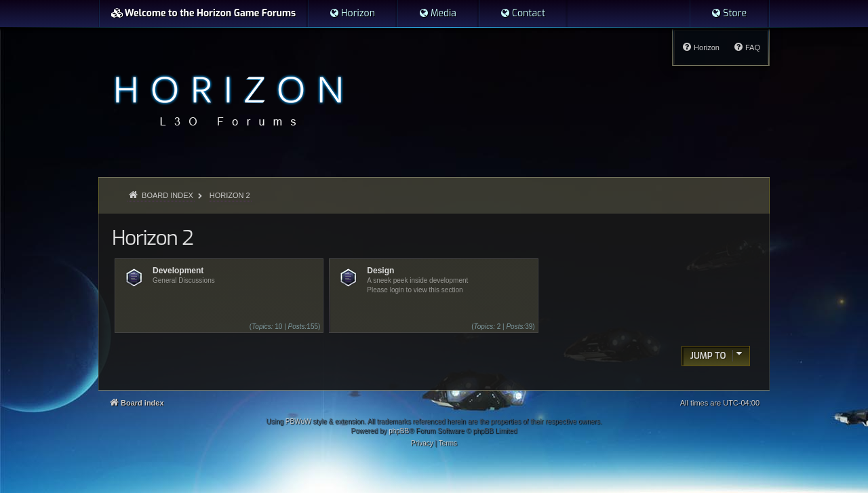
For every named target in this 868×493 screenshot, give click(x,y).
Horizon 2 (152, 238)
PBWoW (298, 421)
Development (178, 271)
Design (380, 271)
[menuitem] (352, 14)
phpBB (399, 431)
